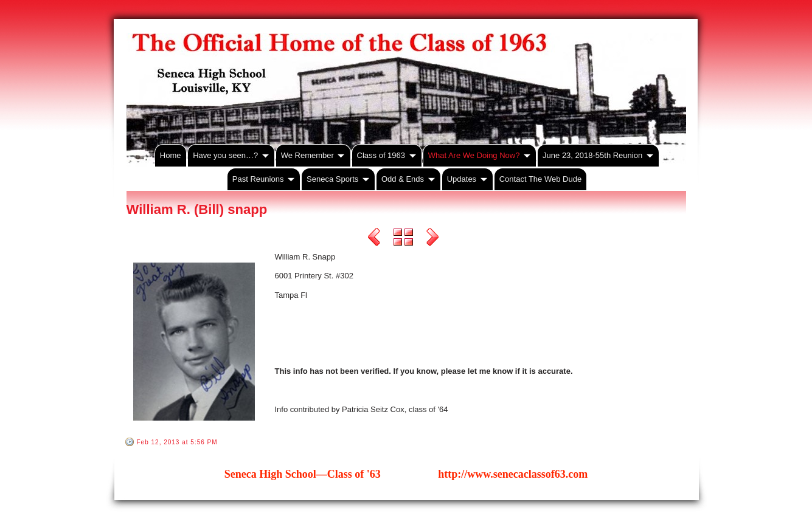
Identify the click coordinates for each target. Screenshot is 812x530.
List (403, 239)
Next (432, 239)
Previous (374, 239)
